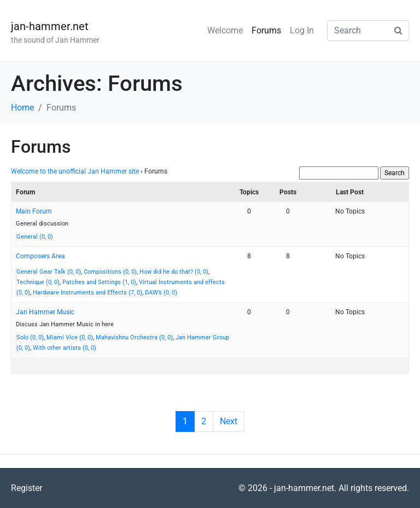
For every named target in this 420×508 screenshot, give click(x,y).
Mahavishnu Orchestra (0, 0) (134, 337)
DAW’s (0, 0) (161, 293)
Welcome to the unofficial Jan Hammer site (75, 171)
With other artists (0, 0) (65, 348)
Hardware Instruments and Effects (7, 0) (87, 293)
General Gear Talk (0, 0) (49, 272)
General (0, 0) (35, 237)
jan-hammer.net (50, 26)
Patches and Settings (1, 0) (99, 282)
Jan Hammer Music (45, 312)
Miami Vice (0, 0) (70, 337)
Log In (302, 30)
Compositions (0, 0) (110, 272)
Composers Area (40, 256)
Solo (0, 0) (30, 337)
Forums (266, 30)
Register (27, 488)
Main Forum (34, 211)
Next (229, 421)
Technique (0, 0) (38, 282)
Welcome (225, 30)
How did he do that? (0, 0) (174, 272)
